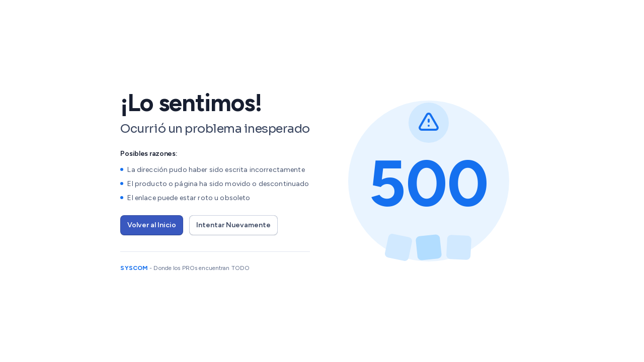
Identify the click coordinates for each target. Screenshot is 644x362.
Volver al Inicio (152, 225)
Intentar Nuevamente (233, 225)
